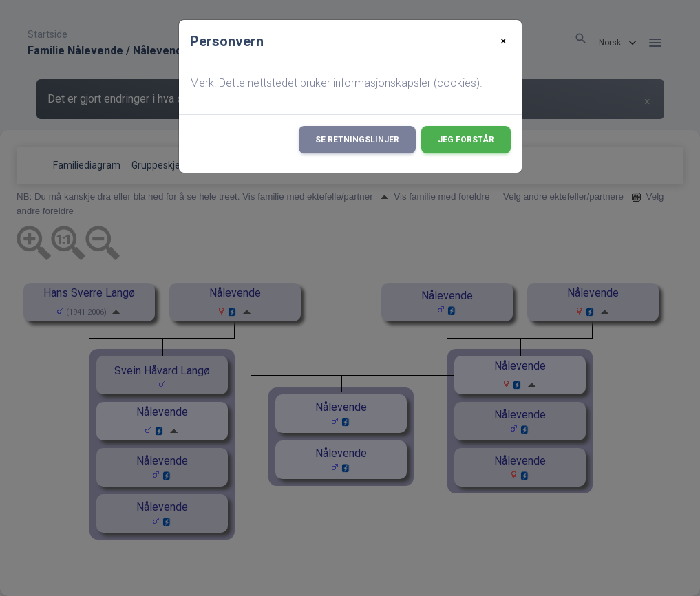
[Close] (503, 41)
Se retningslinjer (357, 140)
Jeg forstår (466, 140)
